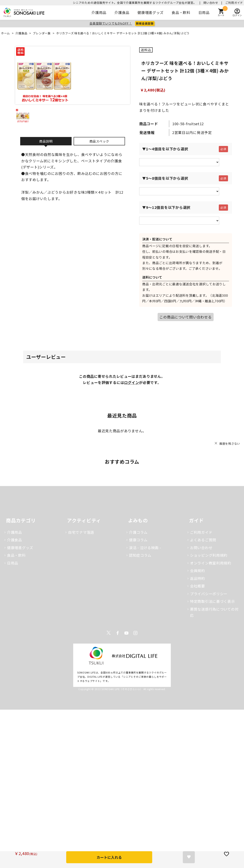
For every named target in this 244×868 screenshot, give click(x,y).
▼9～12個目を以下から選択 (166, 207)
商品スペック (99, 141)
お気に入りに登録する (189, 857)
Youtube (126, 633)
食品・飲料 (181, 12)
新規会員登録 (145, 23)
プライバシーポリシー (209, 594)
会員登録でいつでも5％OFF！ (111, 23)
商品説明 (46, 141)
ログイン (131, 382)
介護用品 (99, 12)
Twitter (109, 633)
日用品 (204, 12)
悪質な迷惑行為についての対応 (214, 612)
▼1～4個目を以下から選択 (165, 149)
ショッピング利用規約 (209, 555)
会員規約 (197, 570)
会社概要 (197, 586)
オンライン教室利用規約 (211, 563)
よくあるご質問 (203, 540)
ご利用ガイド (234, 3)
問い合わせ (211, 3)
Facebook (118, 633)
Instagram (135, 633)
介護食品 (122, 12)
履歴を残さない (230, 443)
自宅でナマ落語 (81, 532)
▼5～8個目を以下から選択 (165, 178)
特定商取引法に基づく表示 (212, 601)
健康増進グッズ (150, 12)
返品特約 (197, 578)
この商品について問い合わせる (185, 317)
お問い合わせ (201, 548)
